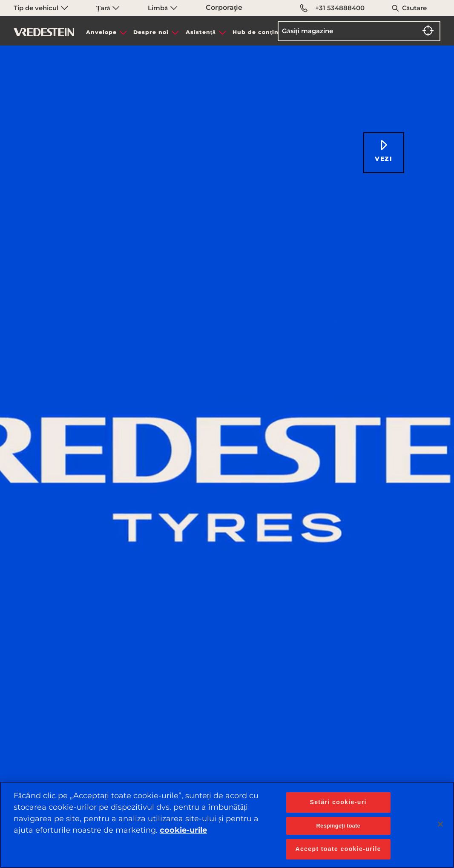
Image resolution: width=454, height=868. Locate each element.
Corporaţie (224, 7)
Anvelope (101, 32)
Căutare (415, 8)
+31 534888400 (332, 8)
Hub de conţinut (259, 32)
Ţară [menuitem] (108, 8)
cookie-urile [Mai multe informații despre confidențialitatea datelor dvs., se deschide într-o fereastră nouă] (183, 830)
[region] (227, 825)
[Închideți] (440, 824)
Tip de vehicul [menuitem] (41, 8)
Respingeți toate (338, 826)
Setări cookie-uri (338, 802)
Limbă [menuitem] (162, 8)
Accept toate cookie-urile (338, 849)
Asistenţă (201, 32)
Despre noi (151, 32)
